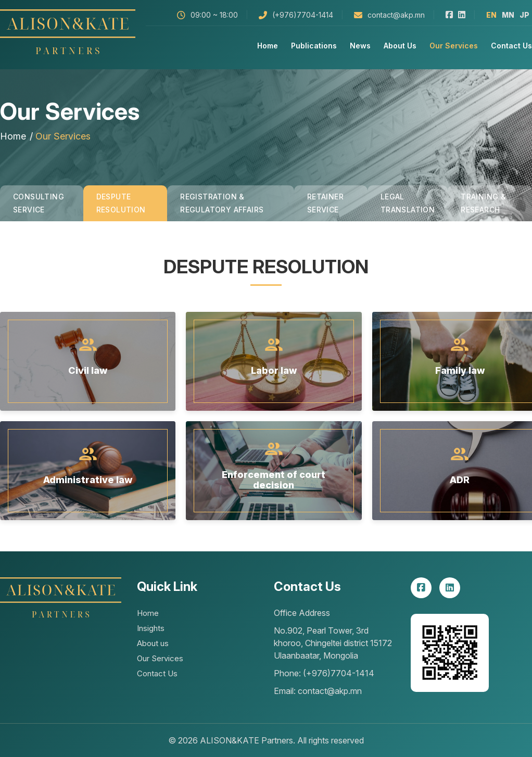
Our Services (454, 46)
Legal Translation (408, 203)
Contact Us (511, 46)
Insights (151, 628)
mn (508, 15)
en (491, 15)
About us (400, 46)
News (360, 46)
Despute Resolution (121, 203)
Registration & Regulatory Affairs (222, 203)
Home (268, 46)
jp (524, 15)
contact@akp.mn (396, 15)
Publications (314, 46)
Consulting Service (39, 203)
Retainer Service (325, 203)
